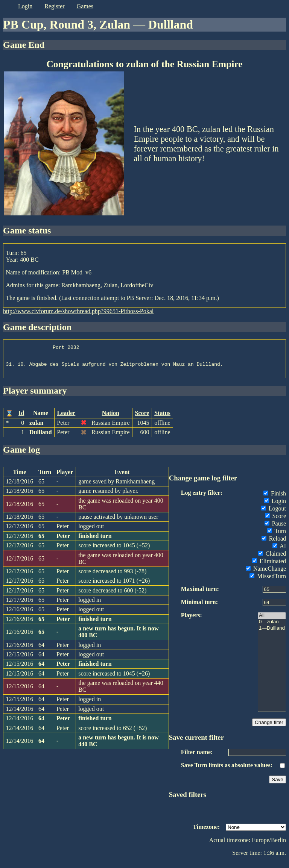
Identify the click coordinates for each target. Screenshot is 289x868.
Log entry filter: (202, 498)
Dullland (41, 438)
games (85, 6)
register (54, 6)
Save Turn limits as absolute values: (227, 771)
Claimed (272, 559)
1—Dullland (272, 634)
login (25, 6)
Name (41, 419)
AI (279, 552)
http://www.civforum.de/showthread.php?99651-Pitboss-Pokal (78, 311)
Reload (274, 544)
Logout (274, 514)
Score (142, 419)
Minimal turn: (199, 608)
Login (275, 507)
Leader (66, 419)
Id (21, 419)
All (272, 621)
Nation (111, 419)
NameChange (266, 574)
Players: (192, 621)
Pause (275, 529)
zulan (36, 428)
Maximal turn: (200, 595)
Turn (277, 537)
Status (162, 419)
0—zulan (272, 628)
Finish (275, 499)
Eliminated (269, 567)
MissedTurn (268, 582)
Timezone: (206, 832)
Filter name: (197, 758)
